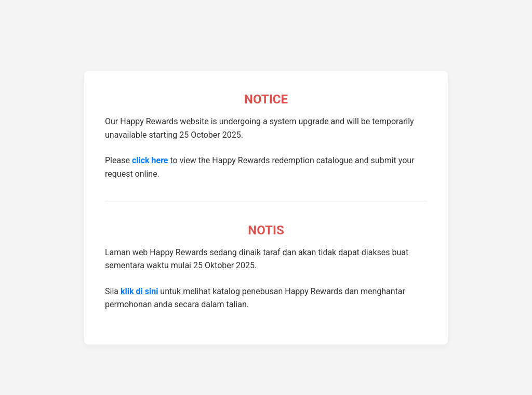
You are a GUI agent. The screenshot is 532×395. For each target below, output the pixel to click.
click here (150, 160)
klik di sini (139, 291)
